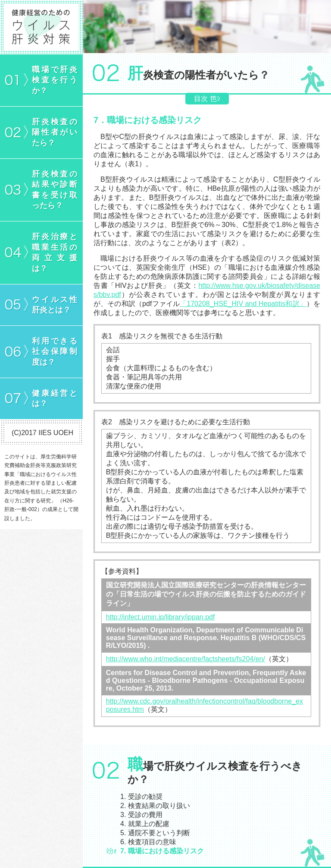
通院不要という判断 (159, 833)
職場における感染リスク (166, 851)
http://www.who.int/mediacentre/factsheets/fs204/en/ (186, 659)
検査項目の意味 (152, 842)
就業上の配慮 (149, 824)
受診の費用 (145, 815)
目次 (201, 99)
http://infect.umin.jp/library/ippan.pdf (161, 617)
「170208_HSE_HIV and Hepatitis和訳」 (243, 304)
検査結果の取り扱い (159, 806)
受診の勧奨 (145, 797)
